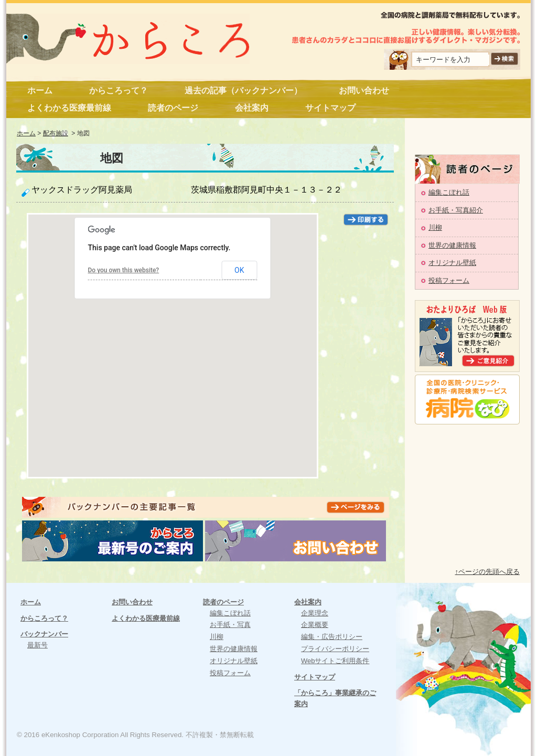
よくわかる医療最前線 (69, 108)
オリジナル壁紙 (452, 263)
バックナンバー (44, 634)
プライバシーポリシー (335, 649)
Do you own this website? (124, 270)
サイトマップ (330, 108)
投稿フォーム (449, 280)
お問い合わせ (364, 90)
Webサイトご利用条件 (335, 661)
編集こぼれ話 (449, 192)
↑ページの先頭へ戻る (488, 572)
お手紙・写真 (230, 625)
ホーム (40, 90)
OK (239, 270)
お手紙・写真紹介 (456, 210)
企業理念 (315, 613)
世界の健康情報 (452, 245)
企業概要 (315, 625)
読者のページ (173, 108)
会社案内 (252, 108)
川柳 (435, 227)
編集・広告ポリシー (332, 637)
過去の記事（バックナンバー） (243, 90)
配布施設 (56, 133)
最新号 (37, 645)
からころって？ (119, 90)
